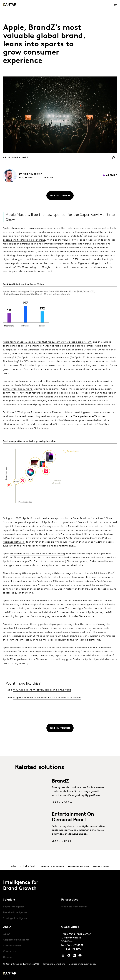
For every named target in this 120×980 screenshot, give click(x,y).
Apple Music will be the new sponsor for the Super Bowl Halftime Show (63, 518)
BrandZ (60, 781)
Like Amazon (10, 381)
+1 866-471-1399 (72, 949)
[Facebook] (69, 956)
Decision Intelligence (15, 913)
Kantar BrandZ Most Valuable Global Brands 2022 (54, 236)
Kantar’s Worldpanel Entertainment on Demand (35, 412)
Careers (8, 957)
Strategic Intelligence (15, 918)
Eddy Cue (89, 581)
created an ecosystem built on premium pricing (37, 554)
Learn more (61, 803)
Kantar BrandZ (71, 263)
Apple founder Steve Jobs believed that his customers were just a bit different (47, 342)
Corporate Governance (16, 940)
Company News (12, 946)
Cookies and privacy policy (82, 964)
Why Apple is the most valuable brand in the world (42, 690)
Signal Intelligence (14, 907)
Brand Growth (101, 867)
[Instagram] (63, 956)
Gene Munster (87, 616)
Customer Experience (52, 867)
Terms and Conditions (54, 964)
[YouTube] (74, 956)
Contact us (9, 951)
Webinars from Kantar (74, 907)
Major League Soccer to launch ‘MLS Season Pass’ (86, 573)
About (7, 934)
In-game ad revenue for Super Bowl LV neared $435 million (47, 698)
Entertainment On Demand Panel (73, 817)
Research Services (79, 867)
